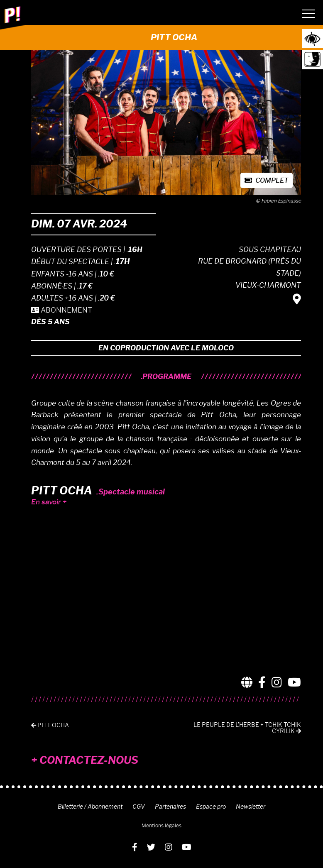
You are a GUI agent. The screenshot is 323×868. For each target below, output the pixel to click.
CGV (139, 807)
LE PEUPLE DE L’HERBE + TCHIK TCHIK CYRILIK (247, 728)
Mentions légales (161, 825)
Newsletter (251, 807)
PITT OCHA (50, 725)
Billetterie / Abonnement (90, 807)
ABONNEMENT (62, 310)
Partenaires (170, 807)
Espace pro (211, 807)
